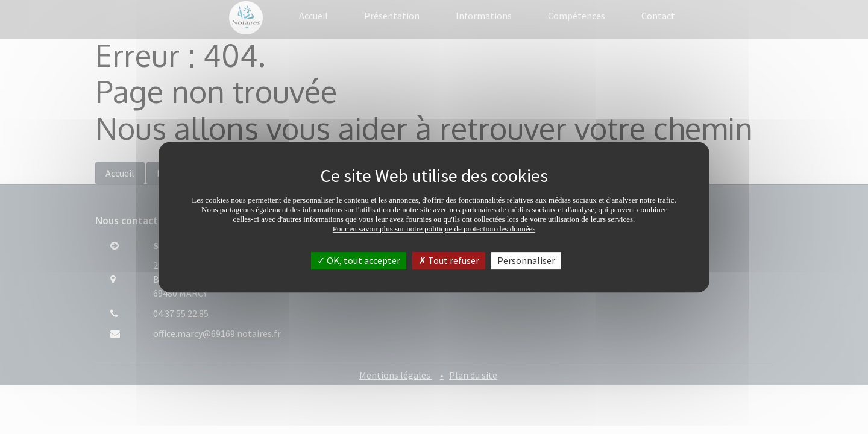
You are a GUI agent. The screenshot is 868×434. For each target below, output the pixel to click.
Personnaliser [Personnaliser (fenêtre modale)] (526, 260)
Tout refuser (449, 260)
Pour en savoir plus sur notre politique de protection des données (434, 229)
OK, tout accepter (359, 260)
